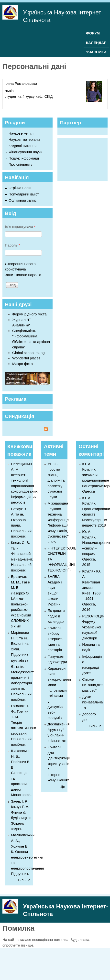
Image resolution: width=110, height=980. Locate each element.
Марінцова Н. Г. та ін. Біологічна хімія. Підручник (20, 643)
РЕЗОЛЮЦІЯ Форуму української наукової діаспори (93, 627)
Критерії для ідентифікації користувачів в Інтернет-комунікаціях (59, 764)
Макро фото (22, 364)
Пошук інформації (24, 158)
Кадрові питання (22, 146)
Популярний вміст (24, 194)
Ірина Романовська (21, 83)
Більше (24, 880)
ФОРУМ (93, 33)
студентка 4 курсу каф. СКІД (29, 96)
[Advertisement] (83, 159)
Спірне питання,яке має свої (92, 685)
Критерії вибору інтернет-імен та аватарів (55, 639)
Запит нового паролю (23, 275)
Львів (9, 91)
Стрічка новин (21, 188)
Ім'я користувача (20, 227)
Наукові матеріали (24, 139)
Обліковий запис (23, 200)
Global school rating (28, 353)
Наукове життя (21, 133)
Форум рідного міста (29, 314)
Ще (62, 787)
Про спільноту (21, 164)
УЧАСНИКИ (96, 52)
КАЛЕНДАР (96, 43)
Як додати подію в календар (56, 616)
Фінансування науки (26, 152)
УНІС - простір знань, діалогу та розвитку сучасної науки (56, 480)
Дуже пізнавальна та (92, 702)
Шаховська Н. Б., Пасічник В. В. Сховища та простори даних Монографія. (22, 773)
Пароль (12, 245)
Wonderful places (26, 358)
